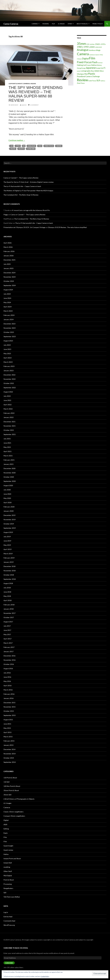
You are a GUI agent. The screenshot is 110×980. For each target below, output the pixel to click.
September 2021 (10, 434)
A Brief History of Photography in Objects (19, 799)
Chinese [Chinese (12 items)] (79, 59)
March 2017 (8, 643)
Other (70, 24)
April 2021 (8, 451)
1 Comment (34, 105)
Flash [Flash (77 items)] (95, 62)
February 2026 (9, 251)
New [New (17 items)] (93, 71)
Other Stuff (8, 871)
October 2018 (9, 575)
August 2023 (8, 341)
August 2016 (8, 668)
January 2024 (9, 319)
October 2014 (9, 758)
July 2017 (7, 626)
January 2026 (9, 256)
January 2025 (9, 268)
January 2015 (9, 745)
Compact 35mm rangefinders (14, 816)
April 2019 (8, 549)
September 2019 (10, 528)
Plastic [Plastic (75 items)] (92, 74)
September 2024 (10, 285)
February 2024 (9, 315)
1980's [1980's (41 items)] (80, 47)
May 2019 (7, 545)
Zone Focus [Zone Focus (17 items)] (81, 83)
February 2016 (9, 694)
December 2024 (9, 273)
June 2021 (7, 443)
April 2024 (8, 307)
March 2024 (8, 311)
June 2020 (7, 494)
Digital (6, 820)
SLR (5, 893)
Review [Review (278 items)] (82, 80)
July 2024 (7, 294)
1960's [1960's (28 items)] (98, 44)
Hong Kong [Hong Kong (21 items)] (81, 68)
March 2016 (8, 690)
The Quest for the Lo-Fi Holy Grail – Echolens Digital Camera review (29, 182)
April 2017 (8, 639)
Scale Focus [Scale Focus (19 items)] (92, 81)
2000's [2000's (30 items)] (93, 47)
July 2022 (7, 396)
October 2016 (9, 664)
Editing (6, 829)
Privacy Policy (98, 24)
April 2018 (8, 600)
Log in (6, 912)
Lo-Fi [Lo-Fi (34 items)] (103, 68)
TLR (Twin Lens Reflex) (12, 897)
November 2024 (10, 277)
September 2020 (10, 481)
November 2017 (10, 613)
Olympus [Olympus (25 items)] (80, 74)
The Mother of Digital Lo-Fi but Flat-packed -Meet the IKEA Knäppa (28, 191)
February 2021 (9, 460)
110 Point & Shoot (15, 84)
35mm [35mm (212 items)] (81, 44)
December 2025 (9, 260)
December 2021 (9, 422)
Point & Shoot (9, 880)
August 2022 (8, 392)
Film (53, 24)
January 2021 (9, 464)
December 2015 (9, 703)
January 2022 (9, 417)
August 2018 (8, 583)
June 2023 (7, 349)
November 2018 (10, 571)
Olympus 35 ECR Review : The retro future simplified (67, 227)
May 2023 (7, 353)
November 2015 (10, 707)
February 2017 (9, 647)
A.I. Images (61, 24)
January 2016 (9, 698)
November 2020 (10, 473)
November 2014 (10, 754)
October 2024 (9, 281)
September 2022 (10, 388)
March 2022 (8, 409)
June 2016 (7, 677)
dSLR (5, 824)
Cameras (35, 24)
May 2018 (7, 596)
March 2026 (8, 247)
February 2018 (9, 605)
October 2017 (9, 617)
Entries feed (8, 917)
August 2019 (8, 532)
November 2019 (10, 520)
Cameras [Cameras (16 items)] (92, 55)
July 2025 (7, 264)
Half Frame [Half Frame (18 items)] (87, 65)
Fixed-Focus (49, 146)
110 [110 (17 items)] (88, 44)
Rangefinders (8, 888)
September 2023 (10, 336)
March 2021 (8, 456)
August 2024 (8, 290)
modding (46, 24)
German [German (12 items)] (100, 63)
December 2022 (9, 375)
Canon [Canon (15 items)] (97, 55)
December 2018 (9, 566)
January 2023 (9, 371)
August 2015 (8, 720)
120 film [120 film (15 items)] (92, 44)
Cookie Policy (45, 976)
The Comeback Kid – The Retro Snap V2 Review (21, 195)
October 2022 (9, 383)
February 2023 (9, 366)
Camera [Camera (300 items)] (83, 54)
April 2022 (8, 405)
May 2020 (7, 498)
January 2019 (9, 562)
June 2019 (7, 541)
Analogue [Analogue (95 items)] (83, 50)
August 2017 (8, 622)
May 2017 (7, 634)
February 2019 (9, 558)
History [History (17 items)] (99, 65)
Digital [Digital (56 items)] (85, 58)
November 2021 (10, 426)
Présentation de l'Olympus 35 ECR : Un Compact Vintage (24, 227)
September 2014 (10, 762)
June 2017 (7, 630)
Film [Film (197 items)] (92, 58)
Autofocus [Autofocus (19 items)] (92, 50)
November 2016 (10, 660)
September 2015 (10, 715)
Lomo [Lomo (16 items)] (79, 71)
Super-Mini (31, 149)
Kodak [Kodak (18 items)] (98, 68)
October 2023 (9, 332)
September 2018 (10, 579)
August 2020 (8, 485)
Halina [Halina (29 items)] (94, 65)
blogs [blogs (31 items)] (98, 50)
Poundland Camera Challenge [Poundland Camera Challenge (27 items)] (88, 76)
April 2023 (8, 358)
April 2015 (8, 732)
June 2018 (7, 592)
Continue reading (17, 140)
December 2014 (9, 749)
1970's (18, 146)
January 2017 (9, 651)
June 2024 (7, 298)
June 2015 (7, 724)
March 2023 (8, 362)
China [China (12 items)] (101, 55)
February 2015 (9, 741)
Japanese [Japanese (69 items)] (91, 68)
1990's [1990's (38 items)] (86, 47)
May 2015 (7, 728)
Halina (33, 84)
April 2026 (8, 243)
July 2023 (7, 345)
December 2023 (9, 324)
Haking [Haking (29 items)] (80, 65)
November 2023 (10, 328)
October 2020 (9, 477)
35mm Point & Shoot (11, 790)
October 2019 (9, 524)
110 (12, 146)
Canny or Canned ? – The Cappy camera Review (21, 178)
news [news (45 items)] (97, 71)
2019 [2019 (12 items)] (100, 47)
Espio (6, 833)
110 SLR (7, 782)
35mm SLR (7, 795)
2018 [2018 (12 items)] (97, 47)
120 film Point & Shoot (12, 786)
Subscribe (9, 963)
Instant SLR (8, 863)
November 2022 (10, 379)
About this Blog (82, 24)
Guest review (8, 850)
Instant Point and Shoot (12, 859)
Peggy (6, 215)
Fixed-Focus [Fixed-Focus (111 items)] (84, 62)
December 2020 (9, 468)
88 (24, 146)
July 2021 (7, 439)
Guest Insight (8, 846)
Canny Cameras (11, 24)
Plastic (21, 149)
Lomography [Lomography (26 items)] (86, 71)
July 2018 (7, 588)
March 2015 (8, 737)
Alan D (24, 105)
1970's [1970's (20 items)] (103, 44)
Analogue (32, 146)
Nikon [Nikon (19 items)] (102, 71)
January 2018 (9, 609)
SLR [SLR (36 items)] (98, 80)
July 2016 (7, 673)
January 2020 (9, 511)
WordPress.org (9, 925)
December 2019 (9, 515)
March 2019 (8, 554)
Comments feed (9, 921)
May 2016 (7, 681)
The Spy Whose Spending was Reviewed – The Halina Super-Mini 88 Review (36, 94)
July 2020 (7, 490)
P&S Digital (8, 876)
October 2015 (9, 711)
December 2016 (9, 656)
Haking (59, 146)
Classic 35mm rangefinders (14, 812)
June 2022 (7, 400)
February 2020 (9, 507)
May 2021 (7, 447)
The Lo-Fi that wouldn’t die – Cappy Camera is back (22, 186)
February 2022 (9, 413)
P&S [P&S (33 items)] (86, 74)
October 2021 (9, 430)
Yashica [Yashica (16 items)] (103, 81)
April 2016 (8, 686)
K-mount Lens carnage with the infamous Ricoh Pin (31, 210)
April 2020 (8, 502)
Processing (8, 884)
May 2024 (7, 302)
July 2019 (7, 537)
